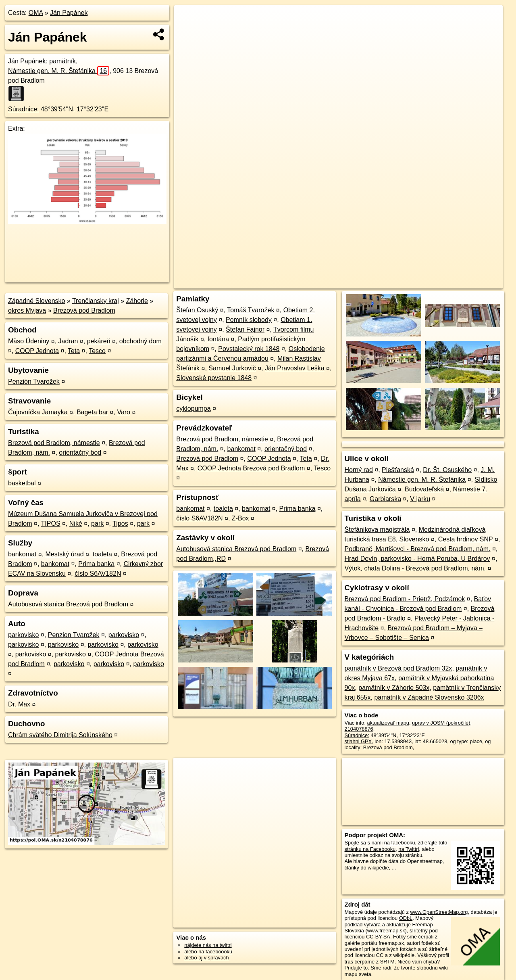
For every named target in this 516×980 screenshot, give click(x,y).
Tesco (97, 351)
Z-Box (240, 518)
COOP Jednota (37, 351)
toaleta (102, 554)
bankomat (22, 554)
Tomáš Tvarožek (251, 310)
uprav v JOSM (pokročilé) (441, 723)
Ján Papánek (69, 13)
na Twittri (409, 849)
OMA (36, 13)
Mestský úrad (65, 554)
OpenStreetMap (364, 282)
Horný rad (359, 470)
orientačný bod (80, 452)
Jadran (68, 341)
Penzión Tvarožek (34, 381)
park (97, 523)
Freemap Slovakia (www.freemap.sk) (389, 928)
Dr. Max (19, 704)
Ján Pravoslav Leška (295, 368)
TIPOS (51, 523)
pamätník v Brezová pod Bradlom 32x (398, 668)
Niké (76, 523)
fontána (218, 339)
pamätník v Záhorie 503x (394, 688)
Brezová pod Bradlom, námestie (54, 443)
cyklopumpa (193, 409)
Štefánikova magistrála (377, 530)
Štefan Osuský (197, 310)
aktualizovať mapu (388, 723)
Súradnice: (24, 109)
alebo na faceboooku (208, 952)
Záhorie (137, 301)
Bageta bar (92, 412)
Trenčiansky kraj (96, 301)
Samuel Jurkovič (232, 368)
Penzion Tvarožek (74, 635)
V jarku (420, 499)
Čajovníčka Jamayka (38, 412)
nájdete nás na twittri (208, 945)
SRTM (387, 962)
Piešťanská (398, 470)
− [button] (188, 31)
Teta (74, 351)
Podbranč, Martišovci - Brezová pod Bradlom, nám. (418, 549)
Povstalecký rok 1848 (249, 349)
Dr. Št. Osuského (447, 470)
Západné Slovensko (36, 301)
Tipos (120, 523)
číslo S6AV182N (98, 574)
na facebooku (400, 843)
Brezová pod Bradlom (84, 310)
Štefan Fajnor (245, 329)
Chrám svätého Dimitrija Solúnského (60, 735)
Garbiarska (385, 499)
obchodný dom (140, 341)
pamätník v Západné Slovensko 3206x (429, 697)
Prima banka (96, 564)
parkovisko (23, 635)
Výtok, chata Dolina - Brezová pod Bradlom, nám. (415, 568)
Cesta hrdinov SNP (466, 539)
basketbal (22, 483)
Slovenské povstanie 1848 (214, 378)
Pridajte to (356, 968)
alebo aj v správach (206, 958)
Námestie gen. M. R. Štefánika (59, 71)
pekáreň (99, 341)
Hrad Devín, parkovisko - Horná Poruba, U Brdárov (417, 559)
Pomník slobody (249, 320)
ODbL (406, 918)
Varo (124, 412)
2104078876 (359, 729)
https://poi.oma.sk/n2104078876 (466, 282)
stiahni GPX (358, 741)
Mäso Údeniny (29, 341)
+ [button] (188, 19)
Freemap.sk (405, 282)
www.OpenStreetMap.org (439, 912)
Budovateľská (424, 489)
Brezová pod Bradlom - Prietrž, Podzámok (405, 599)
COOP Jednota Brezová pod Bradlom (251, 468)
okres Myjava (27, 310)
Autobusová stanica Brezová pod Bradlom (68, 604)
